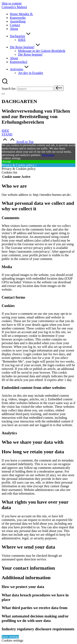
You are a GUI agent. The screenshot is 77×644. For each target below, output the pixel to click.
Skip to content (12, 3)
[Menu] (3, 94)
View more (48, 155)
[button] (59, 88)
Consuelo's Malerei (14, 7)
